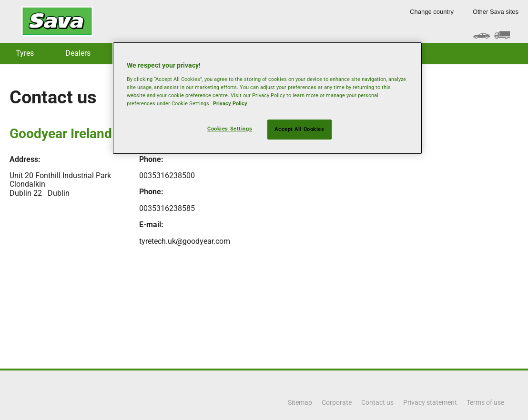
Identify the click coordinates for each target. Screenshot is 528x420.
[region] (267, 98)
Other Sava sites (496, 12)
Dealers (78, 53)
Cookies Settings (230, 129)
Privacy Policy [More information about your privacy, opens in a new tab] (230, 103)
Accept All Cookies (299, 129)
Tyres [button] (25, 53)
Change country (432, 12)
